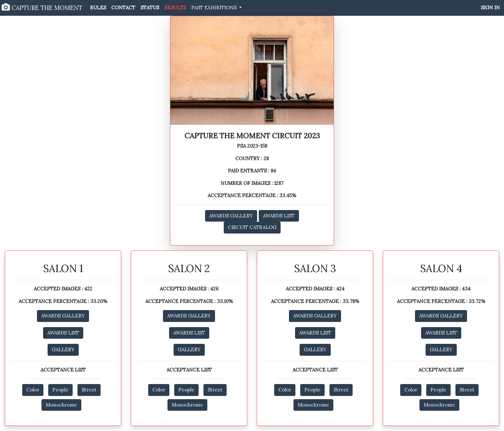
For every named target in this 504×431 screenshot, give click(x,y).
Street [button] (89, 390)
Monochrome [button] (61, 405)
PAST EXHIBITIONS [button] (215, 8)
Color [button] (33, 390)
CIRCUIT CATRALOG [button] (252, 227)
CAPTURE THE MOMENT (42, 7)
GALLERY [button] (63, 349)
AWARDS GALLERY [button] (231, 216)
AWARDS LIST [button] (279, 216)
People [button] (60, 390)
